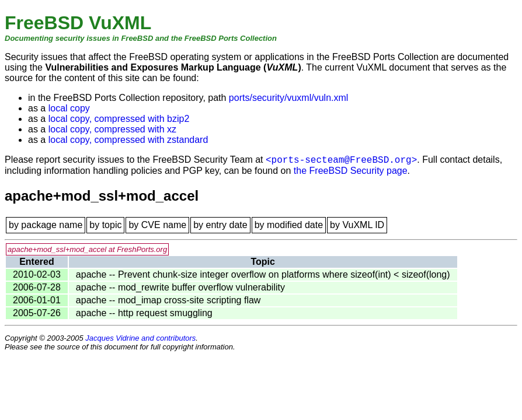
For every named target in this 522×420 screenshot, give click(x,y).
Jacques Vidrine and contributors (140, 338)
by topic (105, 225)
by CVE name (157, 225)
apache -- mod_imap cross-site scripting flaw (168, 300)
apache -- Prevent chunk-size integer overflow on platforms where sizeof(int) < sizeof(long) (263, 274)
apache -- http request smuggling (144, 313)
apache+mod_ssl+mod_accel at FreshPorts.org (87, 249)
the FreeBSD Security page (351, 171)
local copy (69, 108)
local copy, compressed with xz (112, 129)
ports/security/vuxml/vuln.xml (289, 98)
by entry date (220, 225)
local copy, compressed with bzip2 (119, 119)
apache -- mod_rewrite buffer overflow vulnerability (180, 287)
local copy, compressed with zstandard (128, 140)
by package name (46, 225)
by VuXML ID (357, 225)
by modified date (289, 225)
